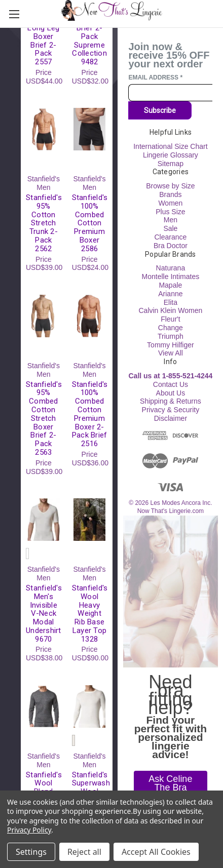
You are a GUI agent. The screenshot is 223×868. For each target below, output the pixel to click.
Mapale (170, 285)
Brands (170, 194)
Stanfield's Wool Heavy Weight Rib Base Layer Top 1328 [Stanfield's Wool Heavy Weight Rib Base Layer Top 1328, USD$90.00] (90, 614)
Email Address (155, 77)
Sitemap (171, 164)
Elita (171, 302)
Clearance (170, 237)
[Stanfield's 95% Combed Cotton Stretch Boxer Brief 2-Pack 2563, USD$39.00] (44, 316)
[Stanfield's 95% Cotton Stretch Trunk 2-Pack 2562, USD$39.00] (44, 129)
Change (171, 328)
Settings (31, 852)
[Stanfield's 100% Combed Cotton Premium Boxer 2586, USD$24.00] (90, 129)
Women (170, 203)
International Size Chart (170, 146)
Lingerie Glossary (171, 155)
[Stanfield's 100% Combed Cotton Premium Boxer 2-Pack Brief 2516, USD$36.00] (90, 316)
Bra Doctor (171, 246)
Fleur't (170, 319)
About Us (171, 393)
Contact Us (171, 384)
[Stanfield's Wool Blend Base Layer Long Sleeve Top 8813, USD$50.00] (44, 706)
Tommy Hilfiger (171, 345)
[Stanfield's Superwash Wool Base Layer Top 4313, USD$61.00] (90, 706)
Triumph (171, 336)
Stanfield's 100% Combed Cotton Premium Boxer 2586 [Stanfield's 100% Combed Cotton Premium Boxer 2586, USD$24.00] (90, 223)
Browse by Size (170, 186)
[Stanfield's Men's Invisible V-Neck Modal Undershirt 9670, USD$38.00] (44, 520)
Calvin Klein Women (170, 310)
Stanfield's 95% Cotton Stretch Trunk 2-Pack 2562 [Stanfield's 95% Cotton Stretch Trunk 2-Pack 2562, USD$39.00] (44, 223)
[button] (171, 787)
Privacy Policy (29, 830)
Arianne (170, 294)
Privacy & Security (171, 410)
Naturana (171, 268)
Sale (170, 228)
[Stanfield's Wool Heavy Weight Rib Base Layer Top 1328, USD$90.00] (90, 520)
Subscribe (160, 110)
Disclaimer (171, 418)
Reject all (84, 852)
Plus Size (170, 212)
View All (171, 353)
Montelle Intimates (171, 277)
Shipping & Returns (171, 401)
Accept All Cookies (156, 852)
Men (171, 220)
